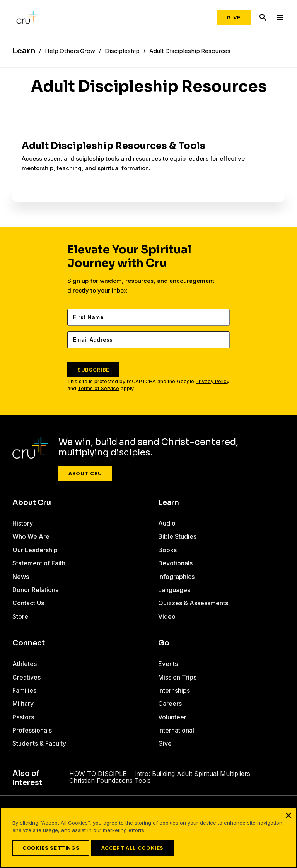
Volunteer (172, 717)
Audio (167, 523)
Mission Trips (177, 677)
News (21, 577)
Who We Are (31, 536)
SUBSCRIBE (93, 370)
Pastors (23, 717)
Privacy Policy (213, 381)
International (176, 730)
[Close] (288, 815)
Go (164, 643)
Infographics (176, 577)
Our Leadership (35, 550)
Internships (174, 690)
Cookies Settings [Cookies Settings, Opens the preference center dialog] (51, 848)
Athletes (25, 664)
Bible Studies (177, 536)
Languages (174, 590)
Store (20, 616)
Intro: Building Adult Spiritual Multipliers (188, 774)
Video (167, 616)
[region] (148, 837)
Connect (29, 643)
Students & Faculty (39, 743)
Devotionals (176, 563)
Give (234, 17)
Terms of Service (98, 388)
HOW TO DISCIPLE (99, 774)
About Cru (85, 473)
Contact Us (28, 603)
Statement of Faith (39, 563)
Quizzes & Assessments (193, 603)
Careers (170, 704)
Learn (169, 503)
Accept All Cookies (132, 848)
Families (24, 690)
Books (167, 550)
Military (23, 704)
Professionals (32, 730)
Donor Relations (36, 590)
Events (168, 664)
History (23, 523)
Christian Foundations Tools (110, 781)
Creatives (26, 677)
